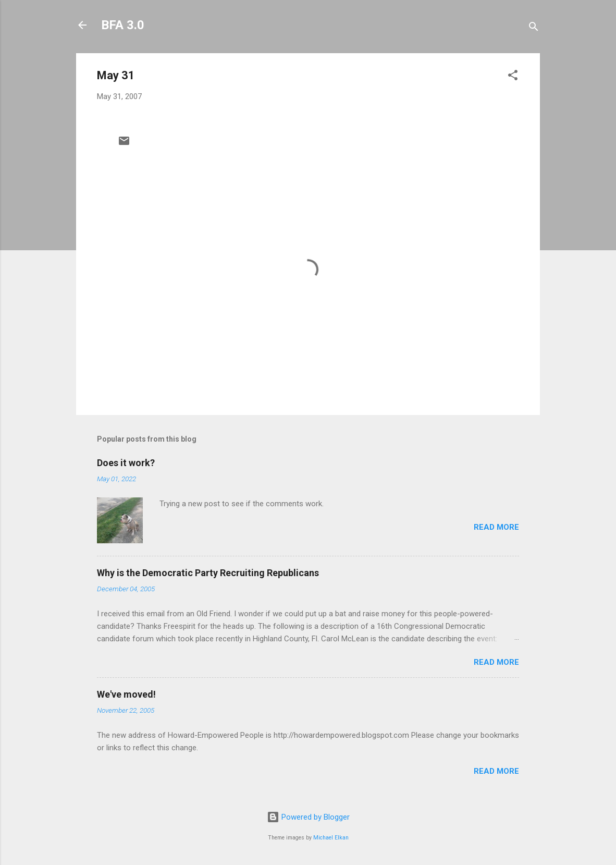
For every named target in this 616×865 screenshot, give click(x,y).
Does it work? (126, 463)
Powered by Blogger (308, 817)
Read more (496, 527)
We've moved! (126, 694)
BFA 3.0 (123, 25)
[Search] (534, 28)
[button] (513, 77)
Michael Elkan (331, 838)
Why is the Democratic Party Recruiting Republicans (208, 573)
